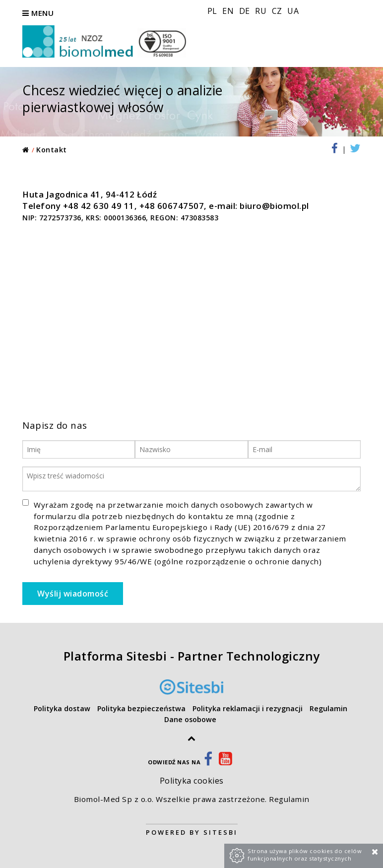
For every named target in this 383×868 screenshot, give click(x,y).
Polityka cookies (192, 781)
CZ (278, 11)
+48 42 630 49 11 (99, 206)
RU (262, 11)
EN (229, 11)
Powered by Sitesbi (192, 832)
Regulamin (289, 799)
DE (246, 11)
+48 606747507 (172, 206)
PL (214, 11)
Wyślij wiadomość (73, 594)
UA (293, 11)
